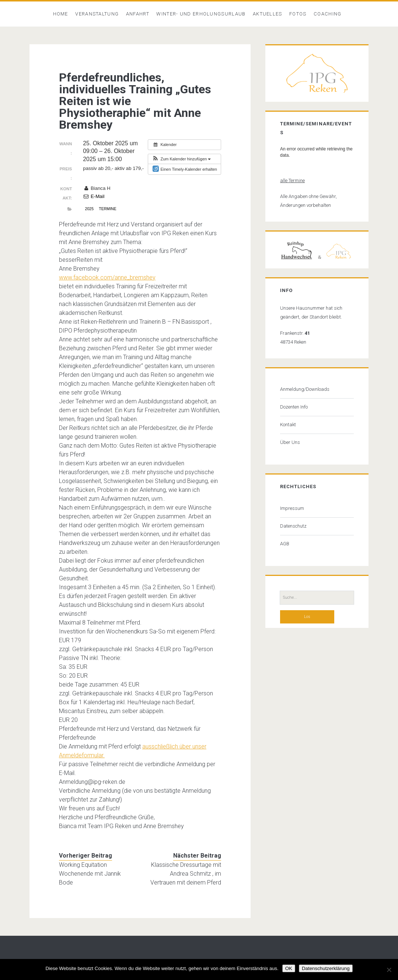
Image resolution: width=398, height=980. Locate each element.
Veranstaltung (97, 14)
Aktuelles (268, 14)
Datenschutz (293, 526)
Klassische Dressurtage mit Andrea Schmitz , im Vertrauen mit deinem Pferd (186, 874)
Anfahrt (138, 14)
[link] (107, 277)
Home (61, 14)
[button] (181, 159)
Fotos (298, 14)
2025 (89, 209)
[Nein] (389, 970)
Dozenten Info (294, 407)
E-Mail (94, 196)
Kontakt (288, 425)
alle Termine (292, 180)
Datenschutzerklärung (326, 968)
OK (289, 968)
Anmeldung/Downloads (305, 389)
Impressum (292, 508)
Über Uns (290, 442)
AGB (285, 544)
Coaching (327, 14)
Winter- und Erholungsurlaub (201, 14)
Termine (107, 209)
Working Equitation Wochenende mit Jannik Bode (90, 874)
